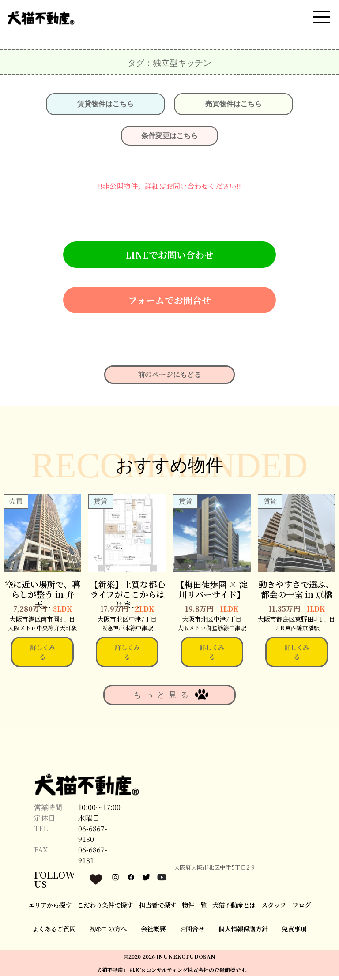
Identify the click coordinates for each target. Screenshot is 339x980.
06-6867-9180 (93, 838)
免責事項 (294, 933)
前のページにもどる (169, 378)
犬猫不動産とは (234, 908)
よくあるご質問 (54, 933)
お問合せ (192, 933)
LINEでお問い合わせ (169, 258)
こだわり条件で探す (105, 908)
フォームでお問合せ (169, 304)
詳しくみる (42, 655)
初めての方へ (108, 933)
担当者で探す (158, 908)
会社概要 (153, 933)
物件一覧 (194, 908)
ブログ (301, 908)
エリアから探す (50, 908)
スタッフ (274, 908)
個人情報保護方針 (243, 933)
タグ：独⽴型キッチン (169, 66)
